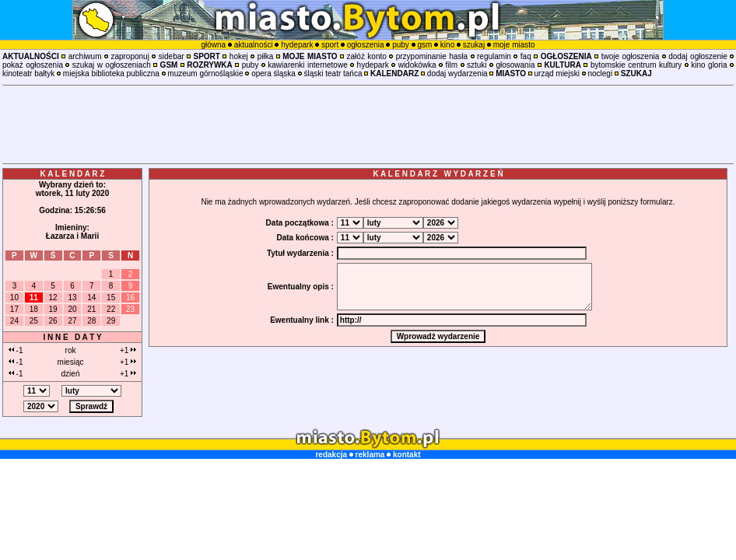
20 (72, 309)
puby (401, 45)
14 (91, 297)
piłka (266, 56)
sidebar (172, 56)
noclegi (600, 73)
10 (14, 297)
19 (53, 309)
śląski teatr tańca (333, 73)
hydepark (297, 45)
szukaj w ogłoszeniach (112, 65)
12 (53, 297)
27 (72, 321)
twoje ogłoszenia (631, 56)
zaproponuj (130, 56)
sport (330, 45)
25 (34, 321)
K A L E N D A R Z (73, 174)
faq (526, 56)
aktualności (254, 45)
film (451, 65)
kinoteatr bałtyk (28, 73)
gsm (424, 45)
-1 (16, 350)
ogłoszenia (366, 45)
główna (213, 45)
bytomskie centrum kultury (636, 65)
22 (111, 309)
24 (14, 321)
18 (34, 309)
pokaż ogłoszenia (33, 65)
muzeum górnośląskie (205, 73)
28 (91, 321)
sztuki (477, 65)
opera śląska (273, 73)
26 (53, 321)
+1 (128, 350)
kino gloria (709, 65)
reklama (370, 455)
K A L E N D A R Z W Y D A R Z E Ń (438, 174)
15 (111, 297)
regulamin (494, 56)
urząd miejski (557, 73)
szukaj (474, 45)
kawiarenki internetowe (307, 65)
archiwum (85, 56)
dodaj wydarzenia (457, 73)
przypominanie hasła (432, 56)
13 (72, 297)
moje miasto (514, 45)
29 (111, 321)
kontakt (407, 455)
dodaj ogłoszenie (698, 56)
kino (447, 45)
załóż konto (367, 56)
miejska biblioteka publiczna (111, 73)
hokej (239, 56)
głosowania (515, 65)
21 (91, 309)
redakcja (331, 455)
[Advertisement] (368, 124)
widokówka (417, 65)
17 (14, 309)
